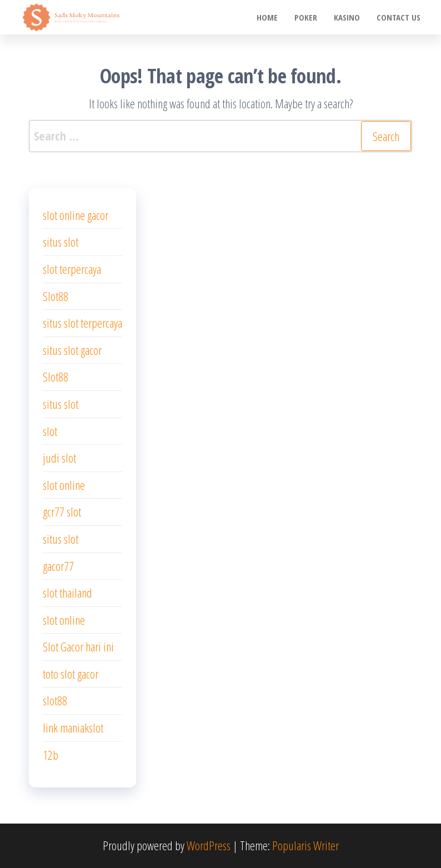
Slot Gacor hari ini (78, 646)
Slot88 (56, 296)
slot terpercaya (72, 269)
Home (267, 17)
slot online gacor (76, 215)
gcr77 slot (62, 511)
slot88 (55, 700)
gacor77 (58, 566)
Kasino (347, 17)
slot (50, 431)
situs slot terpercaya (82, 323)
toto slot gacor (71, 674)
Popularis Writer (305, 845)
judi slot (59, 458)
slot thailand (67, 593)
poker (306, 17)
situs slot (61, 242)
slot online (64, 485)
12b (51, 755)
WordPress (209, 845)
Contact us (399, 17)
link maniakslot (73, 727)
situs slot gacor (72, 350)
